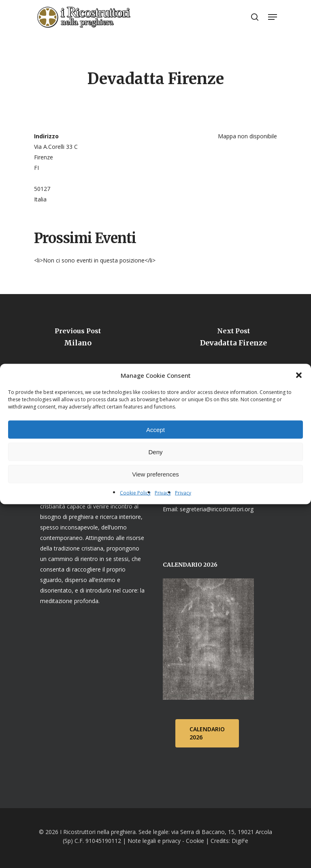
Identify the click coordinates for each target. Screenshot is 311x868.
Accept (155, 429)
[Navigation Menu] (273, 17)
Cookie (195, 841)
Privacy (163, 493)
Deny (155, 452)
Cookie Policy (135, 493)
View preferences (155, 474)
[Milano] (78, 340)
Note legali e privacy (154, 841)
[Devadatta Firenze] (233, 340)
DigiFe (239, 841)
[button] (299, 375)
